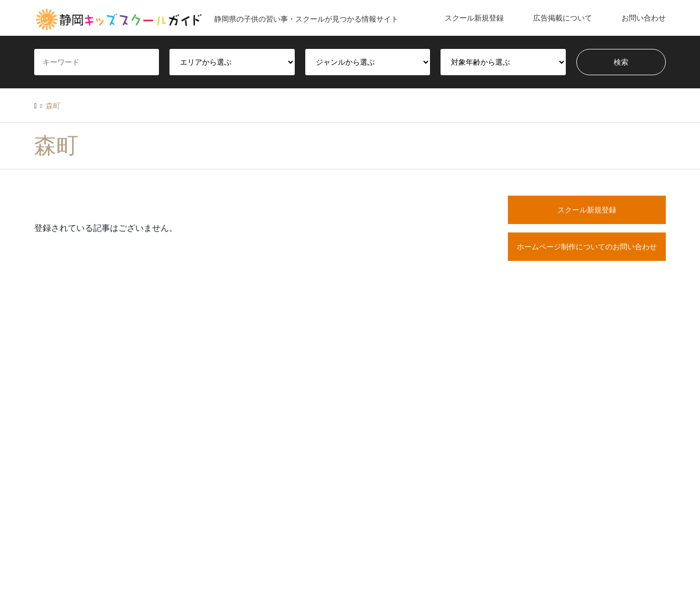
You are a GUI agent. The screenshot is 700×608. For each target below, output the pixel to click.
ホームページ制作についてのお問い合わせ (587, 247)
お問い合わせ (644, 18)
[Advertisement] (587, 386)
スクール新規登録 (474, 18)
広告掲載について (563, 18)
